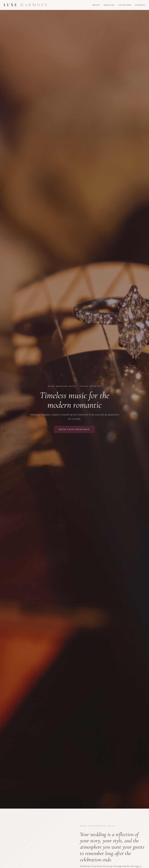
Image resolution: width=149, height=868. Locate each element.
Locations (125, 5)
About (96, 5)
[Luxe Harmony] (26, 5)
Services (109, 5)
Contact (140, 5)
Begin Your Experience (74, 429)
